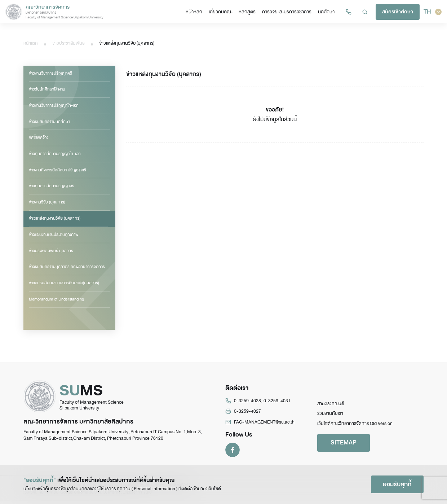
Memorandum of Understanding (56, 299)
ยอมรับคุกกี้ (397, 484)
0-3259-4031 (277, 404)
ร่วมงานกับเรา (330, 416)
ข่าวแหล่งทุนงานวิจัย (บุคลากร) (54, 218)
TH (433, 12)
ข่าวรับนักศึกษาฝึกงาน (47, 89)
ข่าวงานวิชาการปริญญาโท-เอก (54, 105)
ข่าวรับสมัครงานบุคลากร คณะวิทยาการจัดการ (67, 267)
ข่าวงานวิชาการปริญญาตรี (50, 73)
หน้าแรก (31, 43)
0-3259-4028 (247, 404)
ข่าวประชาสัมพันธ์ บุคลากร (51, 250)
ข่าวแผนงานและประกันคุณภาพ (54, 234)
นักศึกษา (327, 12)
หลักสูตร (250, 12)
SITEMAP (344, 445)
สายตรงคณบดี (331, 407)
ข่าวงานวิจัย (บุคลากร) (47, 202)
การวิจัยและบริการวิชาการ (289, 12)
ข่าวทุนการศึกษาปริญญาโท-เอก (55, 154)
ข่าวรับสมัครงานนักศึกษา (49, 122)
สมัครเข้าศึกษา (398, 12)
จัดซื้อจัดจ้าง (39, 137)
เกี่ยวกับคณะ (223, 12)
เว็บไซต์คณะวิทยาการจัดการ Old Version (355, 426)
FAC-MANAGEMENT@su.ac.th (264, 425)
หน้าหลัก (198, 12)
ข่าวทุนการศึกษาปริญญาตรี (52, 186)
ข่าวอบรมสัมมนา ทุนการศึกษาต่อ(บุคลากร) (64, 283)
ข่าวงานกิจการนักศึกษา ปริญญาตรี (57, 170)
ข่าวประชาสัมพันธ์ (68, 43)
